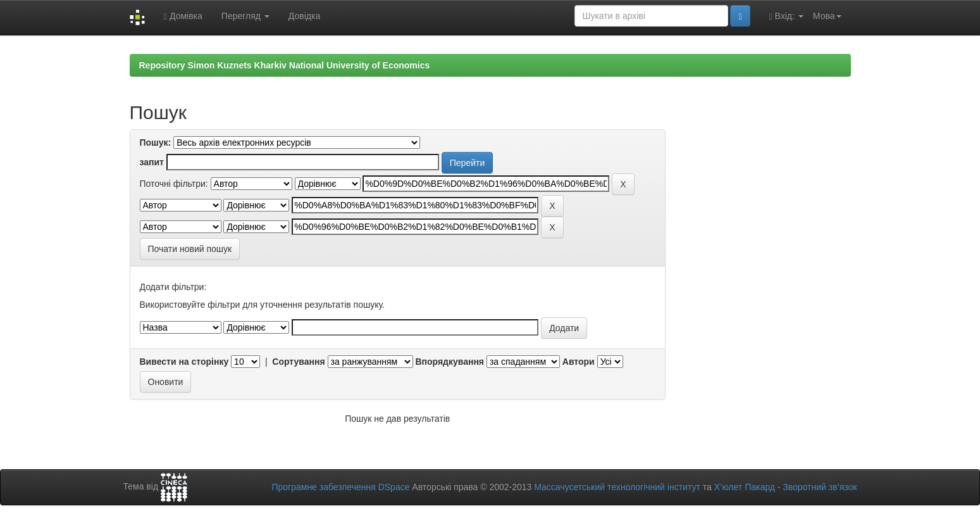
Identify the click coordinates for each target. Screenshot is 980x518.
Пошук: (156, 142)
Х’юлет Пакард (745, 487)
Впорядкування (450, 362)
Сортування (298, 362)
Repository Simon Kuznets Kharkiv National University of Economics (285, 65)
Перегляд (245, 16)
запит (152, 162)
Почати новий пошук (190, 249)
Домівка (183, 16)
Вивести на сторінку (184, 362)
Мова (827, 16)
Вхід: (786, 16)
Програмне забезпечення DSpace (340, 487)
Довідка (304, 16)
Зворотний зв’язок (820, 487)
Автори (579, 362)
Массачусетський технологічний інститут (617, 487)
